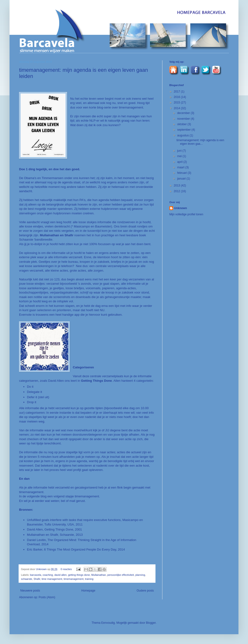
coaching (48, 575)
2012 (177, 191)
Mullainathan (99, 575)
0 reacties (66, 569)
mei (180, 156)
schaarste (27, 579)
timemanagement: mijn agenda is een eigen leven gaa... (200, 142)
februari (182, 173)
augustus (183, 135)
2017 (177, 92)
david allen (61, 575)
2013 (177, 185)
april (180, 162)
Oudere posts (145, 591)
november (184, 119)
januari (182, 179)
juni (180, 151)
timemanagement (74, 579)
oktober (182, 124)
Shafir (37, 579)
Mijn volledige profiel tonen (186, 214)
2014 (177, 108)
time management (52, 579)
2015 (177, 103)
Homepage (88, 591)
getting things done (79, 575)
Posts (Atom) (47, 597)
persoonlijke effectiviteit (121, 575)
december (184, 113)
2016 (177, 97)
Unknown (41, 569)
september (184, 130)
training (89, 579)
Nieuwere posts (30, 591)
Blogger (151, 623)
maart (181, 167)
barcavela (36, 575)
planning (140, 575)
